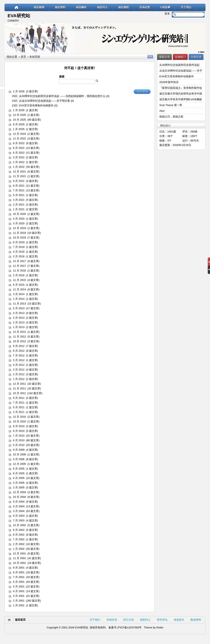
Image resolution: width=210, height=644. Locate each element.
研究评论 (162, 620)
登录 (167, 14)
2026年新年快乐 (169, 82)
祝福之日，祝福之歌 (171, 117)
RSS (150, 57)
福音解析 (81, 7)
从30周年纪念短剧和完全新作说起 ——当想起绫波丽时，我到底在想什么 (62, 96)
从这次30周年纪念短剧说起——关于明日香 (45, 101)
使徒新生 (179, 620)
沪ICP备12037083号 (130, 627)
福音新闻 (39, 7)
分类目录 (196, 57)
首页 (23, 57)
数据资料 (196, 620)
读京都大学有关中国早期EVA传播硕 (181, 99)
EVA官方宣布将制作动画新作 (36, 105)
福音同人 (102, 7)
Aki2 (162, 111)
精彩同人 (145, 620)
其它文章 (129, 620)
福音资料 (60, 7)
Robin (160, 627)
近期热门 (180, 57)
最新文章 (164, 57)
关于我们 (186, 7)
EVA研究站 (19, 16)
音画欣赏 (145, 7)
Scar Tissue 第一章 (171, 105)
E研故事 (165, 7)
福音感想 (123, 7)
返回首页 (20, 620)
